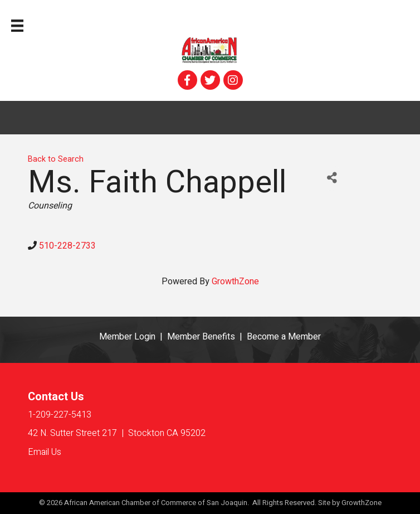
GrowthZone (235, 282)
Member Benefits (201, 337)
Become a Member (284, 337)
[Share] (332, 178)
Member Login (127, 337)
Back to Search (56, 159)
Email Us (45, 452)
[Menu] (17, 26)
